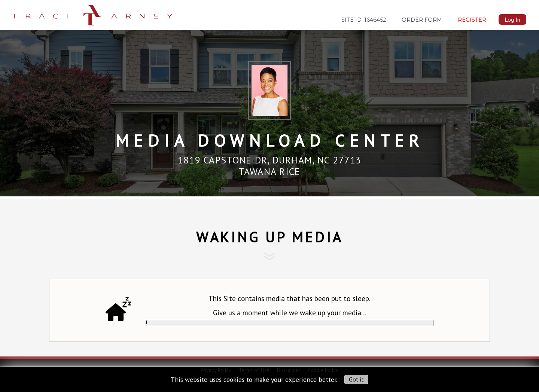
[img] (92, 12)
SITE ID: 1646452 (364, 20)
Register (472, 20)
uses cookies (227, 379)
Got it (356, 379)
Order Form (422, 20)
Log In (512, 19)
